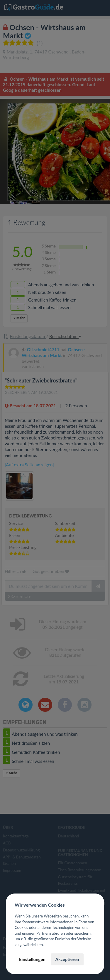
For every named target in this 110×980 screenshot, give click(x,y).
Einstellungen (32, 959)
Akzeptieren (67, 959)
